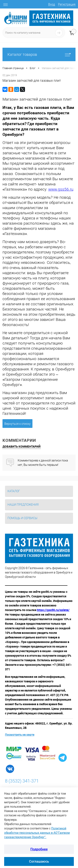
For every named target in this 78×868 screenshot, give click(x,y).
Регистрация (67, 4)
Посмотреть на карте (20, 735)
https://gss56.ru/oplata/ (53, 610)
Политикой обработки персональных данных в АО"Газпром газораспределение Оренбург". (37, 833)
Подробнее (39, 849)
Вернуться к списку (17, 424)
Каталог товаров (39, 54)
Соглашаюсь (39, 861)
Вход (52, 4)
